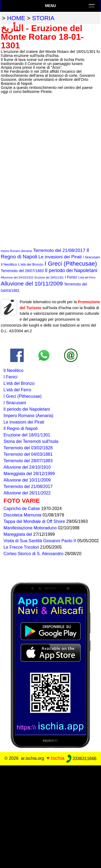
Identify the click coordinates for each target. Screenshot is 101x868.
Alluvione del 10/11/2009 (32, 283)
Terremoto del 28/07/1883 (22, 271)
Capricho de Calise (22, 509)
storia (43, 18)
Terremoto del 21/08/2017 (59, 250)
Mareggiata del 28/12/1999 (29, 474)
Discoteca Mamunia (23, 515)
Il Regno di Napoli (20, 428)
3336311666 (81, 759)
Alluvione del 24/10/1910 (17, 277)
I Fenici (71, 277)
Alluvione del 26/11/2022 (27, 493)
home (16, 18)
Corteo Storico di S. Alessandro (34, 554)
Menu (50, 6)
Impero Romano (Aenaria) (16, 251)
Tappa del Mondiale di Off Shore (35, 521)
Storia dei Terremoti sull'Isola (31, 441)
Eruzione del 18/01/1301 (49, 278)
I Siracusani (91, 257)
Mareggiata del (18, 534)
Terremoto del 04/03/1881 (28, 454)
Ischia (58, 758)
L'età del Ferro (87, 278)
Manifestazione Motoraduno (31, 528)
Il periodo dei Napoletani (71, 270)
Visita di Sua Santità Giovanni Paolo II (40, 541)
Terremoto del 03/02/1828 (28, 448)
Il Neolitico (9, 264)
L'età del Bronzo (31, 264)
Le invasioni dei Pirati (60, 257)
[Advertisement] (50, 816)
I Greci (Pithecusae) (71, 264)
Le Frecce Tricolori (22, 547)
